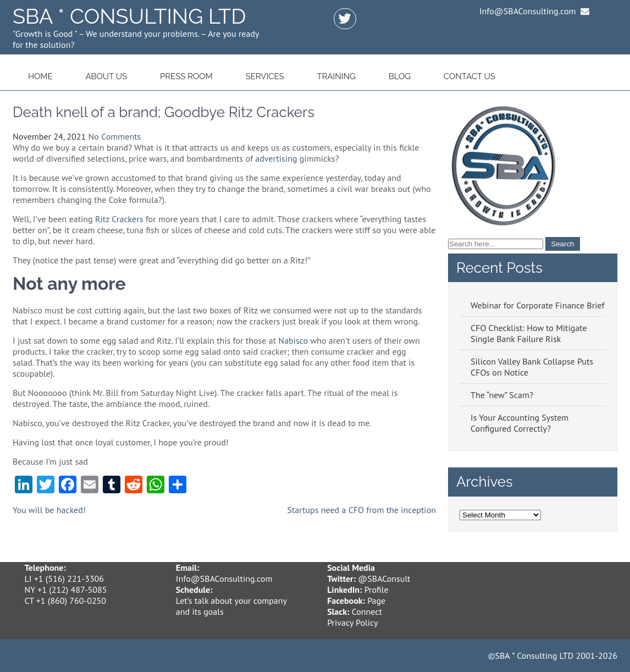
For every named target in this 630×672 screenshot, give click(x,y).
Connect (367, 612)
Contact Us (469, 76)
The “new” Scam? (502, 395)
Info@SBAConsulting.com (224, 579)
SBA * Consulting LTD (129, 16)
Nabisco (293, 340)
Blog (400, 76)
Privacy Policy (352, 623)
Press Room (186, 76)
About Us (106, 76)
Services (265, 76)
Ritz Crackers (119, 219)
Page (376, 601)
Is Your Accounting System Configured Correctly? (520, 423)
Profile (377, 590)
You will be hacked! (49, 510)
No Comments (115, 136)
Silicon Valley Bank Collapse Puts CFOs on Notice (532, 367)
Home (40, 76)
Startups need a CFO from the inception (361, 510)
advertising (276, 158)
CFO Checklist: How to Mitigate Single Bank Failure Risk (529, 333)
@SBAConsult (384, 579)
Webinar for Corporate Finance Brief (538, 305)
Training (336, 76)
